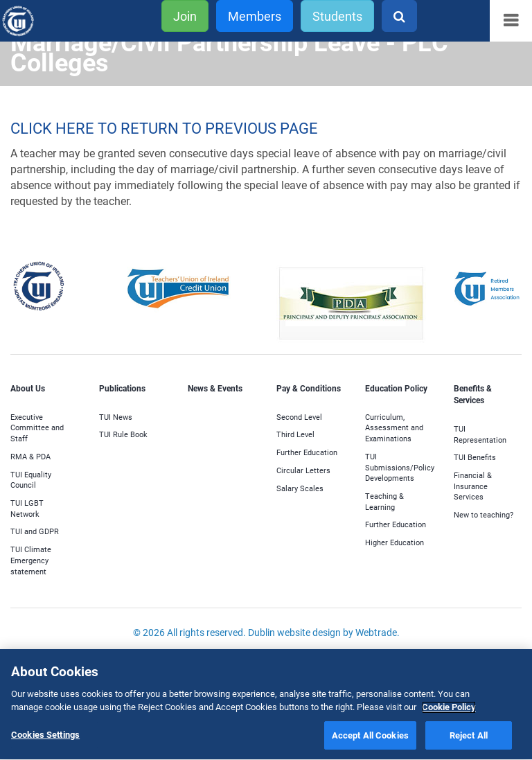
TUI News (116, 417)
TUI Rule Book (123, 434)
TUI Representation (480, 434)
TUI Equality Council (31, 480)
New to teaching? (484, 514)
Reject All (469, 737)
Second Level (299, 417)
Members (255, 16)
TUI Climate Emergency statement (31, 560)
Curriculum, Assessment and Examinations (394, 427)
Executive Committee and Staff (37, 427)
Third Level (295, 434)
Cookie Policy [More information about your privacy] (449, 709)
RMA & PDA (30, 456)
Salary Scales (300, 488)
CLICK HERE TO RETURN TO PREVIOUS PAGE (164, 128)
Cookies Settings (45, 736)
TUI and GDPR (35, 531)
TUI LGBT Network (27, 508)
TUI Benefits (475, 457)
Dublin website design (294, 632)
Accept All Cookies (370, 737)
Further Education (307, 452)
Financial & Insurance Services (473, 486)
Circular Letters (303, 470)
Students (337, 16)
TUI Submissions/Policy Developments (400, 467)
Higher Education (394, 542)
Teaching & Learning (384, 501)
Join (185, 16)
